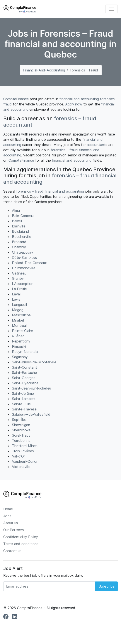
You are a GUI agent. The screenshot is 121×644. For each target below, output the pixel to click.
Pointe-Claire (22, 331)
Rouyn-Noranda (25, 352)
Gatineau (19, 273)
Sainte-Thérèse (24, 409)
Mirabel (18, 320)
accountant (18, 125)
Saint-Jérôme (23, 393)
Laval (16, 294)
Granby (18, 278)
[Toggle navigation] (111, 9)
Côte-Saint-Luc (25, 258)
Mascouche (21, 315)
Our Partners (14, 530)
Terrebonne (21, 441)
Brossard (19, 242)
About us (11, 523)
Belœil (17, 221)
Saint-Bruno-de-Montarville (34, 362)
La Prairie (19, 289)
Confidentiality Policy (21, 537)
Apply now (74, 104)
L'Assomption (23, 284)
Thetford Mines (25, 446)
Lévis (16, 299)
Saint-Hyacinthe (25, 383)
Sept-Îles (19, 420)
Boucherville (22, 237)
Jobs (7, 516)
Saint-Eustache (24, 373)
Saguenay (20, 357)
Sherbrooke (21, 430)
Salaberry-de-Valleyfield (31, 414)
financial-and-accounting (44, 70)
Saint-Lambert (24, 399)
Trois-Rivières (23, 451)
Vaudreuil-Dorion (25, 461)
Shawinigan (21, 425)
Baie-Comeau (23, 216)
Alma (16, 210)
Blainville (19, 226)
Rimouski (19, 346)
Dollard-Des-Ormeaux (29, 263)
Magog (18, 310)
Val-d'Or (18, 456)
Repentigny (21, 341)
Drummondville (24, 268)
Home (8, 509)
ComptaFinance (16, 99)
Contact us (12, 551)
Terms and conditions (21, 544)
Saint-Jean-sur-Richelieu (32, 388)
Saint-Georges (24, 378)
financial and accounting (79, 99)
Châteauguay (23, 252)
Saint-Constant (25, 367)
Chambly (19, 247)
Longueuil (19, 305)
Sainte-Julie (21, 404)
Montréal (19, 325)
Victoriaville (21, 467)
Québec (18, 336)
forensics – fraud (75, 118)
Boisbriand (20, 231)
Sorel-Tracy (21, 435)
